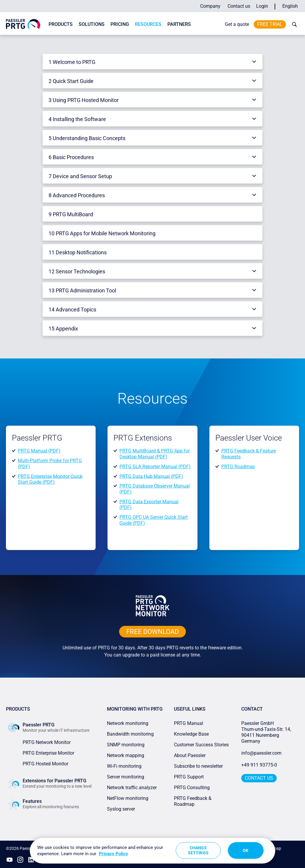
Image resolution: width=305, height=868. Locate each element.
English (290, 6)
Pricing (120, 24)
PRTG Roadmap (238, 467)
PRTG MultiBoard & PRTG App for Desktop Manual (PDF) (155, 454)
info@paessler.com (261, 753)
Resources (148, 24)
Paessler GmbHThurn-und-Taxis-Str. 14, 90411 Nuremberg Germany (267, 732)
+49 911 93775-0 (259, 765)
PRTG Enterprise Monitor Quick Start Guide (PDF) (50, 479)
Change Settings (198, 850)
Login (262, 6)
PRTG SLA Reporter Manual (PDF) (155, 467)
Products (61, 24)
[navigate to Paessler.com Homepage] (23, 24)
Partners (179, 24)
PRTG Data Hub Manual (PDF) (151, 476)
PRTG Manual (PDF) (39, 451)
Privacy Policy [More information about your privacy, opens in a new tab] (113, 854)
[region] (152, 851)
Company (210, 6)
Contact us (239, 6)
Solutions (92, 24)
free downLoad (152, 632)
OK (246, 850)
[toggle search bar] (293, 24)
